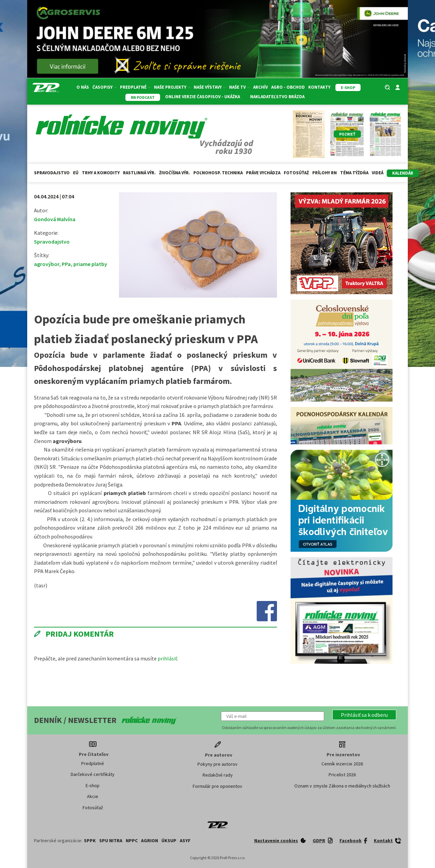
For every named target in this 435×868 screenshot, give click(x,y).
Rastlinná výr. (139, 173)
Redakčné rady (218, 775)
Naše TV (239, 87)
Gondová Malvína (55, 219)
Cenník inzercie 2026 (342, 764)
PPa (66, 264)
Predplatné (135, 87)
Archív (260, 87)
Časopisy (105, 87)
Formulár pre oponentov (217, 786)
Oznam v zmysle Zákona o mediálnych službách (342, 786)
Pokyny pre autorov (217, 764)
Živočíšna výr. (175, 173)
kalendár (403, 173)
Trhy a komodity (101, 173)
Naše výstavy (210, 87)
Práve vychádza (263, 173)
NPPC (132, 840)
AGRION (150, 840)
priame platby (90, 264)
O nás (83, 87)
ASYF (185, 840)
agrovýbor (47, 264)
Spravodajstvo (52, 173)
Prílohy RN (325, 173)
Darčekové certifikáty (93, 774)
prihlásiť (167, 658)
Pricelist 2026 (342, 775)
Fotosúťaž (296, 173)
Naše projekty (172, 87)
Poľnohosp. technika (218, 173)
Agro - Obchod (288, 87)
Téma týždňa (354, 173)
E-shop (93, 785)
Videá (378, 173)
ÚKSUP (169, 840)
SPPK (90, 840)
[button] (364, 715)
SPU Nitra (111, 840)
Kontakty (319, 87)
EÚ (76, 173)
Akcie (93, 796)
